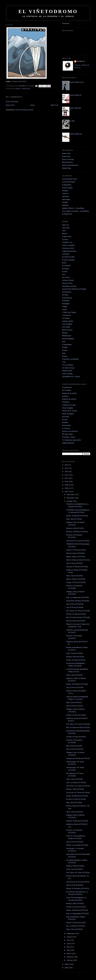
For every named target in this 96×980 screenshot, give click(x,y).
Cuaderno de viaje (69, 405)
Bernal (65, 234)
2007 (67, 492)
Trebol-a (65, 194)
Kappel (65, 307)
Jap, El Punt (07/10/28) (75, 604)
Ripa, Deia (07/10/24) (74, 803)
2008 (67, 488)
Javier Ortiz (66, 153)
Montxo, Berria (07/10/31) (76, 553)
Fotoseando (67, 425)
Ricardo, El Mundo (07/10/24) (77, 821)
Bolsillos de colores (69, 399)
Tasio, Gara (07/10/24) (74, 812)
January (70, 960)
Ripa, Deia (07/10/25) (74, 746)
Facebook (66, 23)
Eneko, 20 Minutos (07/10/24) (77, 796)
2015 (67, 465)
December (71, 494)
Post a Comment (12, 102)
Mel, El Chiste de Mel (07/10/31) (78, 560)
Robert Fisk (66, 156)
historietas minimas (69, 286)
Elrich (64, 263)
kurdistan (26, 89)
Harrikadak (66, 199)
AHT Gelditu (67, 390)
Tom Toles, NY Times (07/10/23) (78, 873)
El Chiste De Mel (68, 257)
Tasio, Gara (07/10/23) (74, 869)
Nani (64, 342)
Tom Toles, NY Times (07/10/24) (78, 786)
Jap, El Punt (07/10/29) (75, 607)
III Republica (67, 185)
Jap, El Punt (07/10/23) (75, 885)
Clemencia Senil (68, 248)
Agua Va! (66, 225)
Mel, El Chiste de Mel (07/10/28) (78, 617)
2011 (67, 478)
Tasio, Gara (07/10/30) (74, 576)
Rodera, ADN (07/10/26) (75, 657)
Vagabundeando (68, 443)
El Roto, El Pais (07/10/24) (76, 799)
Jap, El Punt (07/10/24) (75, 842)
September (71, 933)
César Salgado (68, 408)
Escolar (65, 420)
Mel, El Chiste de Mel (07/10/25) (78, 727)
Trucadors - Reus (69, 437)
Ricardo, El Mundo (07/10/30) (77, 567)
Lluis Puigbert (67, 324)
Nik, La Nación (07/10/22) (76, 926)
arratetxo (65, 396)
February (70, 957)
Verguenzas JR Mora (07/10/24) (78, 758)
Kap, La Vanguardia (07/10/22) (78, 913)
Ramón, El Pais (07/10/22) (76, 923)
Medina (65, 333)
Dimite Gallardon (75, 108)
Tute (64, 362)
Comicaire (66, 254)
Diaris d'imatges (68, 414)
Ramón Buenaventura (70, 165)
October (70, 501)
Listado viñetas (68, 321)
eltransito (66, 196)
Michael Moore (68, 162)
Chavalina (66, 402)
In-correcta (66, 428)
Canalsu (65, 239)
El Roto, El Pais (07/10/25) (76, 737)
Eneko (18, 89)
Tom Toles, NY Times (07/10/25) (78, 724)
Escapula (66, 269)
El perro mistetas (68, 260)
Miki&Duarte (67, 336)
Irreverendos (67, 292)
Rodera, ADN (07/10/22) (75, 903)
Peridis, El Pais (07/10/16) (76, 660)
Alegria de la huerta (69, 393)
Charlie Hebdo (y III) (76, 82)
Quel (64, 353)
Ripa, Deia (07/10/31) (74, 519)
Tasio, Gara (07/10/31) (74, 563)
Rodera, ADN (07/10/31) (75, 528)
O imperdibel (67, 345)
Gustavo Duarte (68, 280)
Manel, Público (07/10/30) (76, 579)
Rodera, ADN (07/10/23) (75, 866)
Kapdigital (66, 304)
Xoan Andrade (67, 374)
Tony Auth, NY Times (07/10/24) (78, 793)
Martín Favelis (67, 330)
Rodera (65, 356)
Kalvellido (66, 301)
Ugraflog (65, 205)
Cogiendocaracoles (69, 251)
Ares (64, 231)
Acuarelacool (67, 387)
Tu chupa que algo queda (72, 440)
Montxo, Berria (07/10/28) (76, 621)
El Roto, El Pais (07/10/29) (76, 614)
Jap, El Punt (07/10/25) (75, 749)
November (71, 498)
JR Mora (65, 295)
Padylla (65, 347)
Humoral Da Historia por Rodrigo (74, 289)
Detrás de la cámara (70, 411)
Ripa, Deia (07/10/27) (74, 702)
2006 (67, 964)
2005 (67, 968)
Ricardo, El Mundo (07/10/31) (77, 532)
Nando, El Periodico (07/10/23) (78, 888)
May (68, 947)
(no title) (72, 121)
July (68, 940)
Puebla (65, 350)
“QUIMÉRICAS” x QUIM (71, 377)
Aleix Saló (66, 228)
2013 (67, 472)
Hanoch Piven (67, 283)
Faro (64, 274)
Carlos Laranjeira (68, 245)
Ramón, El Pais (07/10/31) (76, 550)
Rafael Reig (66, 168)
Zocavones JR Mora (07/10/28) (78, 601)
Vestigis (65, 202)
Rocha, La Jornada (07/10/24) (77, 845)
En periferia (66, 266)
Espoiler (65, 422)
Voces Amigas (67, 188)
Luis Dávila (66, 327)
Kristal (64, 309)
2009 (67, 485)
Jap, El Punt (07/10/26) (75, 687)
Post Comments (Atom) (25, 110)
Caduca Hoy (67, 237)
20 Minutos (15, 81)
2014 (67, 468)
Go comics (66, 277)
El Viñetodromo (48, 11)
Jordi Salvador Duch (70, 179)
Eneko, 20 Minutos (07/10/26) (77, 684)
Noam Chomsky (68, 159)
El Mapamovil (67, 214)
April (69, 950)
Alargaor (65, 191)
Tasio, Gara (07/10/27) (74, 675)
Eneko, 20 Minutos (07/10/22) (77, 910)
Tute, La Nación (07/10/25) (76, 782)
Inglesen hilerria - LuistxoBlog (73, 208)
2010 (67, 482)
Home (32, 105)
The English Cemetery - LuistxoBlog (75, 211)
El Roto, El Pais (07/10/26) (76, 715)
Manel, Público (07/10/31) (76, 557)
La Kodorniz (67, 315)
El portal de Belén (69, 182)
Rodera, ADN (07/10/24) (75, 789)
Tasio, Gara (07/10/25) (74, 779)
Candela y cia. (67, 242)
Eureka (65, 272)
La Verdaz (66, 318)
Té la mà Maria (68, 365)
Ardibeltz (81, 61)
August (69, 937)
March (69, 954)
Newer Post (10, 105)
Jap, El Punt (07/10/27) (75, 706)
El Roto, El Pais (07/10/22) (76, 907)
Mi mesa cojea (67, 434)
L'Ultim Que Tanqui (69, 312)
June (69, 944)
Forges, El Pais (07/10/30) (76, 582)
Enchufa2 (66, 417)
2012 (67, 475)
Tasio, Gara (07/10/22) (74, 929)
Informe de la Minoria (70, 431)
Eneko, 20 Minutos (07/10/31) (77, 516)
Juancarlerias (67, 298)
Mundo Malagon (68, 339)
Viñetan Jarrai (67, 371)
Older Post (54, 105)
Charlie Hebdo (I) (75, 95)
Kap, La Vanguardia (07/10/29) (78, 597)
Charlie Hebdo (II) (75, 134)
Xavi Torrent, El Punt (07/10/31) (78, 541)
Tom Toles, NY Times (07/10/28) (78, 611)
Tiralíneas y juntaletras (70, 359)
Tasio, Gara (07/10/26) (74, 653)
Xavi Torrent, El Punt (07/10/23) (78, 882)
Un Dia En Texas (68, 368)
